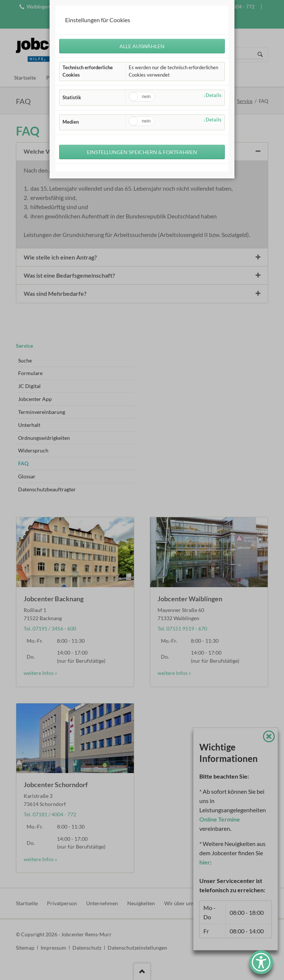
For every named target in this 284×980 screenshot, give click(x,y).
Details (214, 96)
